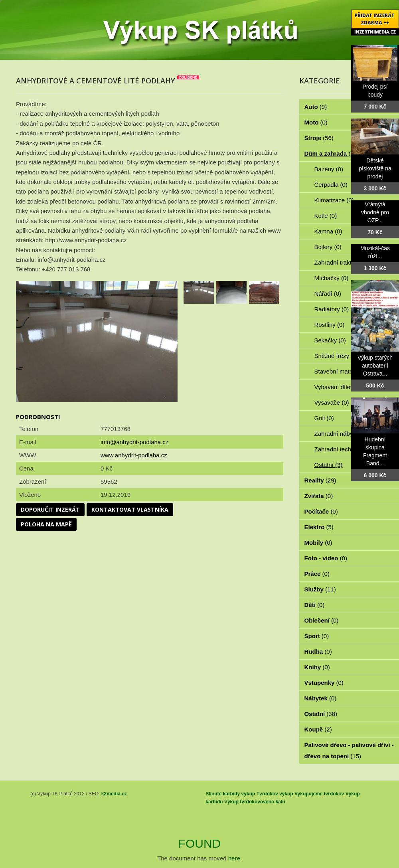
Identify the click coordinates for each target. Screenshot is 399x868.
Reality (320, 480)
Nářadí (328, 294)
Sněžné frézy (336, 356)
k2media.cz (114, 794)
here (234, 858)
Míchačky (332, 278)
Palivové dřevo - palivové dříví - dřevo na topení (349, 750)
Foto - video (326, 558)
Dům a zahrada (330, 153)
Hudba (318, 651)
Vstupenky (324, 683)
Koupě (318, 729)
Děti (315, 605)
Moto (316, 122)
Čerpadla (331, 185)
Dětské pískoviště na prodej (375, 168)
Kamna (328, 231)
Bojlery (328, 247)
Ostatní (329, 465)
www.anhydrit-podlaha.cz (134, 455)
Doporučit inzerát (50, 509)
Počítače (321, 511)
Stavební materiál (342, 371)
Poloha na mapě (46, 524)
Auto (316, 107)
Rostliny (330, 325)
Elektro (319, 527)
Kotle (326, 216)
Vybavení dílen (339, 387)
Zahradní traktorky (343, 262)
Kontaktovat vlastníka (130, 509)
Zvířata (319, 496)
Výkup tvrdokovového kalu (255, 802)
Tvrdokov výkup (275, 794)
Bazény (329, 169)
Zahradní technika (343, 449)
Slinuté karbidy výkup (230, 794)
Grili (324, 418)
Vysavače (332, 402)
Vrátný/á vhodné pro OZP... (375, 212)
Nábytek (321, 698)
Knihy (317, 667)
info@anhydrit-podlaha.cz (134, 442)
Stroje (319, 138)
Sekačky (330, 340)
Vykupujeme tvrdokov (319, 794)
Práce (317, 574)
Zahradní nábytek (342, 434)
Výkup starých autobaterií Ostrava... (375, 366)
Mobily (318, 543)
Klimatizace (334, 200)
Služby (320, 589)
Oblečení (322, 620)
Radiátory (332, 309)
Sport (317, 636)
